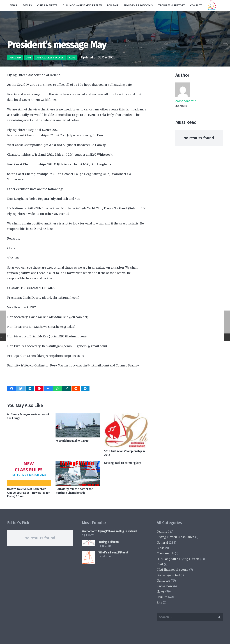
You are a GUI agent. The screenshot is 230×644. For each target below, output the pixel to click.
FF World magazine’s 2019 (72, 441)
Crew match (165, 553)
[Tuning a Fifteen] (89, 543)
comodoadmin (186, 101)
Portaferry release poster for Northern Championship (74, 491)
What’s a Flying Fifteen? (113, 552)
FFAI (160, 564)
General (162, 543)
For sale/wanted (168, 575)
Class (161, 548)
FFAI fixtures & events (173, 570)
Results (162, 597)
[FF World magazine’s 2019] (78, 425)
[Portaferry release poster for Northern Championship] (78, 473)
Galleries (163, 581)
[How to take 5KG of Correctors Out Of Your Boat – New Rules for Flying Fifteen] (29, 473)
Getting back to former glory (122, 463)
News (161, 591)
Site (159, 602)
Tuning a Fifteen (109, 542)
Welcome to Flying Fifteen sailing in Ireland (109, 531)
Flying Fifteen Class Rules (176, 537)
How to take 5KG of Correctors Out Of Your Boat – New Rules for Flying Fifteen (28, 493)
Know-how (165, 586)
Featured (163, 532)
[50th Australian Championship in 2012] (126, 430)
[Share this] (11, 389)
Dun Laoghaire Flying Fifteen (178, 559)
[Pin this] (39, 389)
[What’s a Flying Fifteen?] (89, 557)
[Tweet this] (21, 389)
